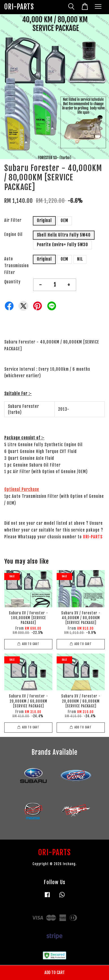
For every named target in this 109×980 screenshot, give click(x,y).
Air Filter (13, 220)
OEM (64, 221)
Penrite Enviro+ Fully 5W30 (62, 245)
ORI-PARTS (19, 7)
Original (44, 221)
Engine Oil (13, 234)
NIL (80, 259)
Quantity (12, 282)
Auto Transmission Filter (17, 266)
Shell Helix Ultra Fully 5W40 (64, 235)
